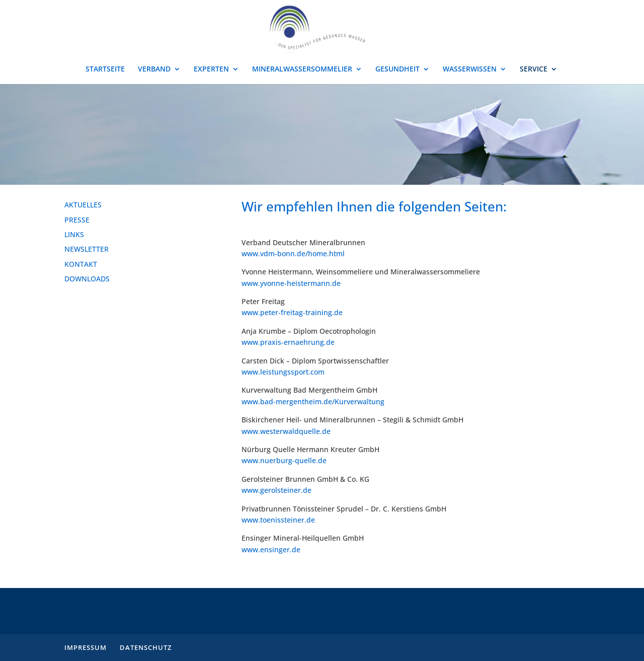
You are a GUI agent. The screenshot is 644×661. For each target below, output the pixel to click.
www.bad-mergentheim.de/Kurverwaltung (313, 401)
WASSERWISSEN (470, 69)
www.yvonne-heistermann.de (291, 283)
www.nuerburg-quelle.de (284, 460)
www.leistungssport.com (283, 372)
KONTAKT (81, 264)
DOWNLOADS (87, 279)
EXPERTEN (211, 69)
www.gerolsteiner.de (276, 490)
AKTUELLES (83, 205)
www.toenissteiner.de (278, 520)
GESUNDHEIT (397, 69)
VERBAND (154, 69)
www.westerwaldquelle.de (286, 431)
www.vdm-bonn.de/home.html (293, 253)
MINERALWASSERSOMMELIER (302, 69)
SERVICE (534, 69)
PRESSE (77, 220)
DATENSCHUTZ (146, 647)
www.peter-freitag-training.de (292, 312)
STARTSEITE (105, 69)
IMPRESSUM (86, 647)
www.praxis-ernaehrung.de (288, 342)
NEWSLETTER (87, 249)
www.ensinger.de (271, 549)
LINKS (74, 234)
